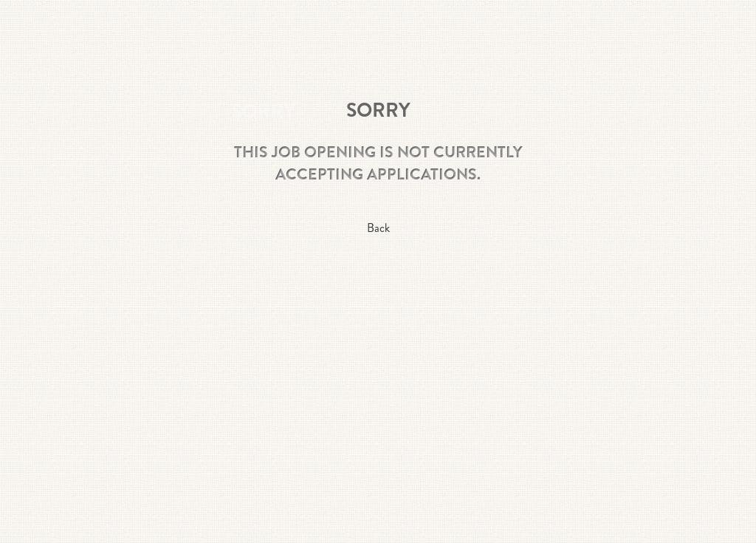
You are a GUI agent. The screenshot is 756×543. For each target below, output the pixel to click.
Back (378, 228)
